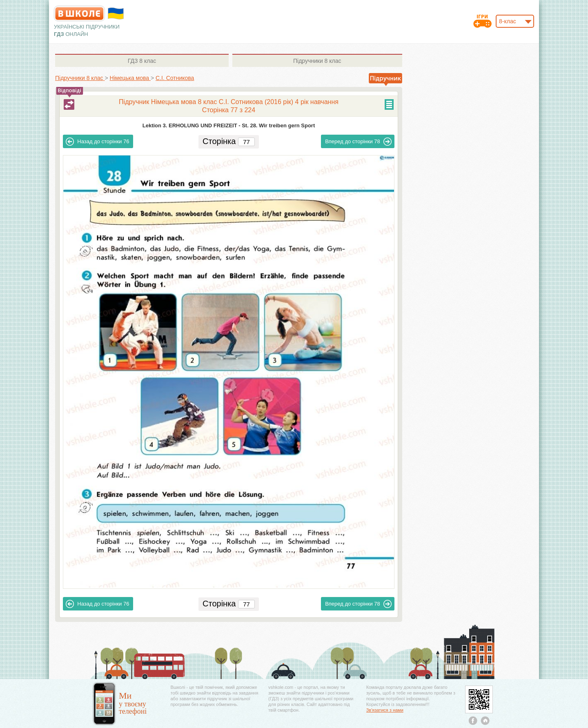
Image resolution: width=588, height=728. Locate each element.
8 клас (142, 61)
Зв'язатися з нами (385, 710)
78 (358, 142)
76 (97, 142)
